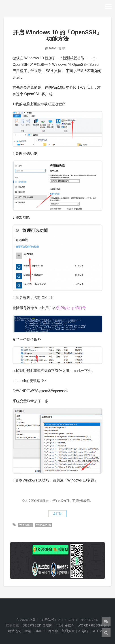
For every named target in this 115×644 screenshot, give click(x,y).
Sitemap (99, 631)
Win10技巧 (26, 525)
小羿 (77, 71)
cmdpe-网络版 (47, 631)
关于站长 (48, 620)
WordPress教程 (92, 625)
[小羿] (54, 501)
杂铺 (28, 631)
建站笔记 (15, 631)
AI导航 (83, 631)
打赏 (58, 514)
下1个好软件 (65, 625)
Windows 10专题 (81, 480)
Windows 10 (44, 525)
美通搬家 (68, 631)
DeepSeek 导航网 (37, 625)
